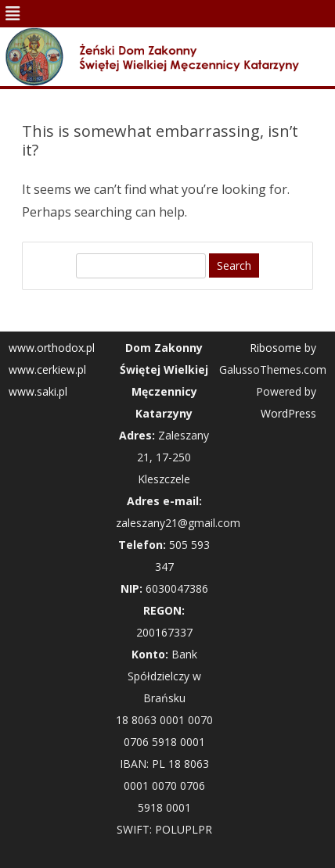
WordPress (288, 413)
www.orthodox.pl (52, 348)
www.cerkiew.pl (47, 369)
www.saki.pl (38, 391)
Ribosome (276, 348)
